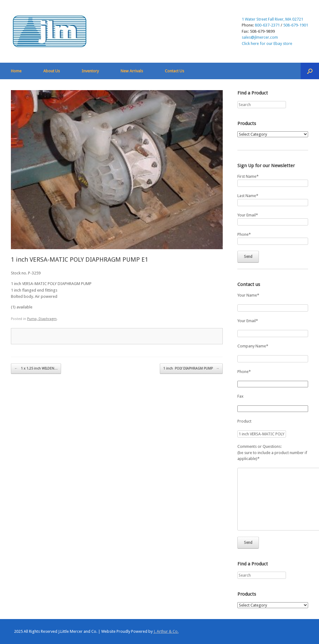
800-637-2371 (267, 25)
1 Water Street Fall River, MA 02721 (272, 19)
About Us (52, 71)
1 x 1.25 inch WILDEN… (36, 369)
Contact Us (174, 71)
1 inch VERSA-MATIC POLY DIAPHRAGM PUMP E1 (80, 259)
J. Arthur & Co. (166, 631)
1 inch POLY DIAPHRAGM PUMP (191, 369)
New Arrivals (132, 71)
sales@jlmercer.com (260, 37)
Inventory (90, 71)
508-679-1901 (296, 25)
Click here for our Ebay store (267, 44)
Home (16, 71)
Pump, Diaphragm (42, 319)
